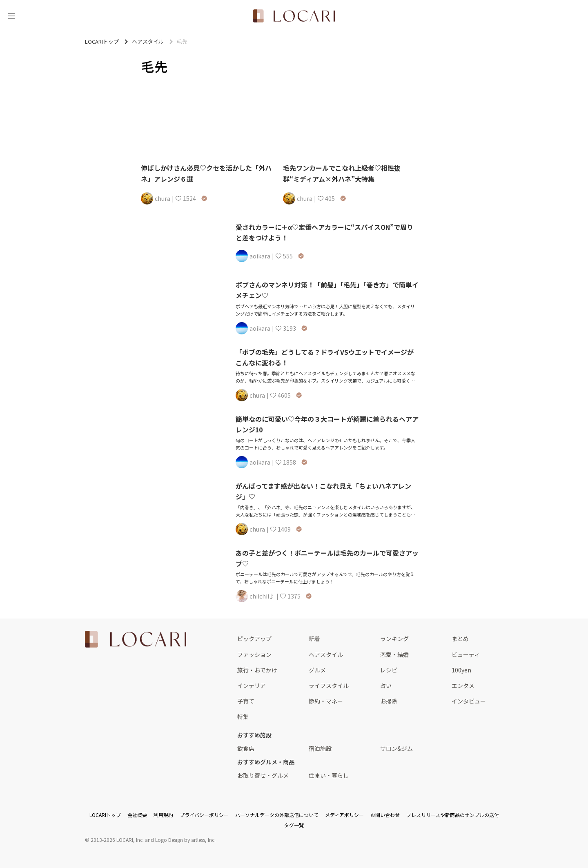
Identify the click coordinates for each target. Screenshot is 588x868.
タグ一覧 (294, 825)
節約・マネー (326, 701)
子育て (246, 701)
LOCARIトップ (105, 815)
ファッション (254, 654)
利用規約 (163, 815)
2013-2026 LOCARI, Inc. (117, 840)
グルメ (317, 670)
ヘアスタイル (326, 654)
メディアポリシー (344, 815)
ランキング (394, 639)
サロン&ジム (396, 748)
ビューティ (466, 654)
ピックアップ (254, 639)
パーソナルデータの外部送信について (277, 815)
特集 (243, 717)
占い (386, 685)
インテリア (252, 685)
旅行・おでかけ (257, 670)
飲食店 (246, 748)
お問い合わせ (385, 815)
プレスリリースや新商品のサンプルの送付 (453, 815)
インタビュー (469, 701)
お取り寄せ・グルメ (263, 775)
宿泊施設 (320, 748)
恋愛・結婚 (394, 654)
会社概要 (137, 815)
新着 (314, 639)
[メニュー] (11, 16)
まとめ (460, 639)
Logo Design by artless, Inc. (185, 840)
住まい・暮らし (329, 775)
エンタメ (463, 685)
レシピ (389, 670)
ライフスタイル (329, 685)
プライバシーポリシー (204, 815)
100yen (461, 670)
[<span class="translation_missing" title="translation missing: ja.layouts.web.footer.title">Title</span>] (136, 639)
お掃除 (389, 701)
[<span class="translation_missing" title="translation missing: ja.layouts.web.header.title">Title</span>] (294, 16)
